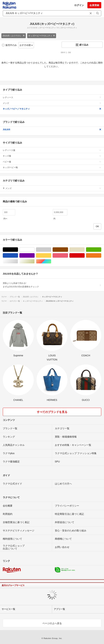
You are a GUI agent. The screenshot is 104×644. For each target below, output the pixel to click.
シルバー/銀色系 (18, 261)
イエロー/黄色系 (51, 256)
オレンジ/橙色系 (101, 256)
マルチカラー (51, 261)
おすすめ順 (26, 45)
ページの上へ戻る (52, 623)
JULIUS (52, 130)
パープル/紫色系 (35, 256)
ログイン (79, 5)
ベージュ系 (85, 250)
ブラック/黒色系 (18, 250)
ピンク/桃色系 (68, 256)
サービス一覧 (8, 609)
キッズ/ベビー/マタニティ (42, 36)
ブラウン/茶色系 (68, 250)
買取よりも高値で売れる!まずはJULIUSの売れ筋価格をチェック (52, 285)
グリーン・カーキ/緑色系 (101, 250)
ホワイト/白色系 (35, 250)
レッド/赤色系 (85, 256)
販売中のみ (9, 45)
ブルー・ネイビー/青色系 (18, 256)
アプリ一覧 (59, 609)
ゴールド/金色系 (35, 261)
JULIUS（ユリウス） (14, 36)
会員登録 (94, 5)
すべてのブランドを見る (52, 412)
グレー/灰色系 (51, 250)
